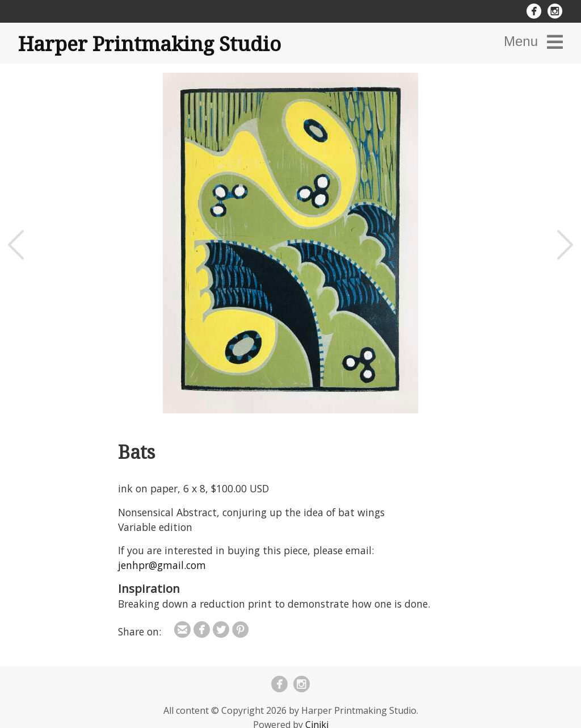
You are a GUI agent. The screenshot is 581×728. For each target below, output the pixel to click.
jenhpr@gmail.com (162, 565)
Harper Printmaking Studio (150, 43)
